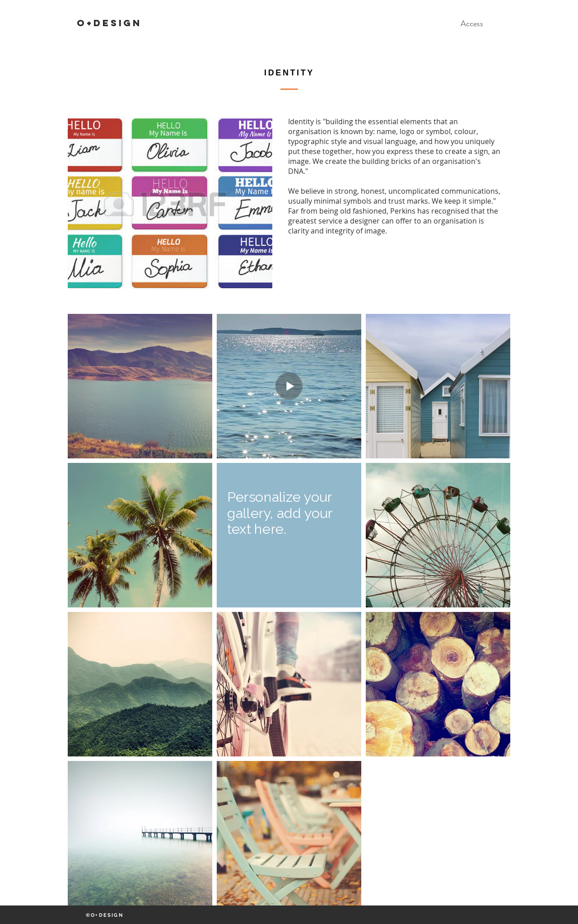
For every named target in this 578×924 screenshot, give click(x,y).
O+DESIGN (109, 23)
